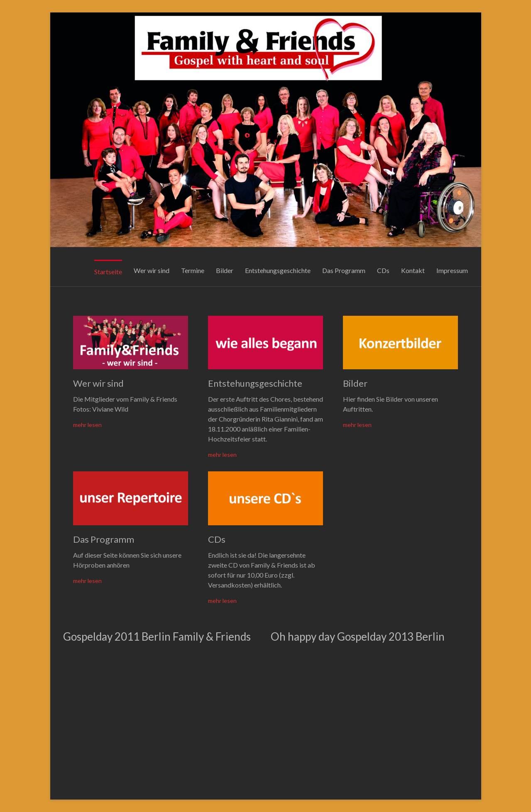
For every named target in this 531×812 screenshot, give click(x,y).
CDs (383, 270)
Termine (193, 270)
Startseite (108, 272)
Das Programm (344, 270)
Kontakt (413, 270)
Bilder (225, 270)
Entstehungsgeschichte (278, 270)
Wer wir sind (152, 270)
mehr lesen (87, 425)
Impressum (452, 270)
